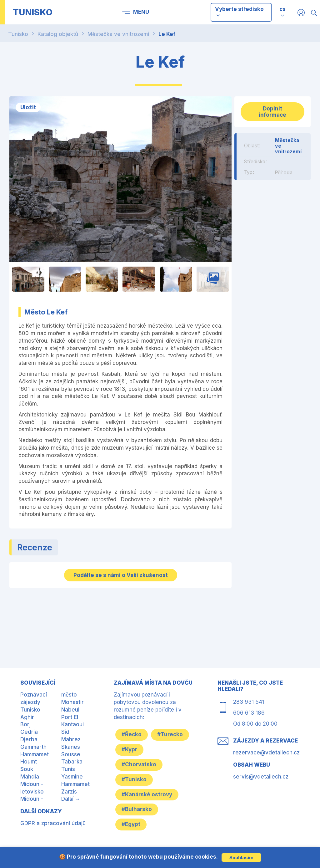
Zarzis (69, 792)
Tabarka (72, 762)
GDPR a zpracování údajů (53, 823)
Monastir (72, 702)
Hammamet (35, 754)
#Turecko (170, 734)
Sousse (71, 754)
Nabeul (70, 710)
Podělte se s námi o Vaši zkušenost (121, 575)
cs (282, 9)
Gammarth (33, 747)
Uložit (28, 107)
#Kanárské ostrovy (147, 794)
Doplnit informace (272, 112)
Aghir (27, 717)
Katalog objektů (58, 34)
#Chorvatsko (139, 764)
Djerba (29, 739)
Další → (71, 799)
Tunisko (18, 34)
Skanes (71, 747)
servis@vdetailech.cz (261, 777)
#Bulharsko (137, 809)
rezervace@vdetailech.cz (266, 753)
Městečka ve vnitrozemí (118, 34)
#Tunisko (134, 779)
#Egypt (131, 824)
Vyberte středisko (239, 12)
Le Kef (167, 34)
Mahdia (30, 777)
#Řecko (132, 734)
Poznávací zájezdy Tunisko (34, 702)
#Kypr (129, 749)
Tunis (68, 769)
